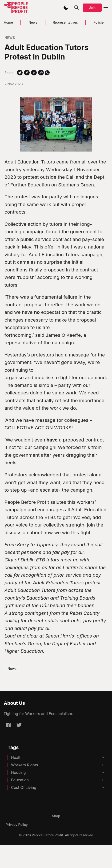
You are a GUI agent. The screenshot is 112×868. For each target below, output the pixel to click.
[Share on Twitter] (20, 73)
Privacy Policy (17, 825)
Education (20, 780)
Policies (99, 22)
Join (92, 8)
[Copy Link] (41, 73)
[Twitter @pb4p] (19, 725)
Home (8, 22)
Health (17, 757)
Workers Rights (25, 765)
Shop (56, 816)
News (33, 22)
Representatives (65, 22)
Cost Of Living (24, 787)
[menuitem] (56, 816)
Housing (18, 772)
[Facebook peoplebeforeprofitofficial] (8, 725)
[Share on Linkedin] (34, 73)
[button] (66, 7)
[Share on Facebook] (27, 73)
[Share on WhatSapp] (47, 73)
